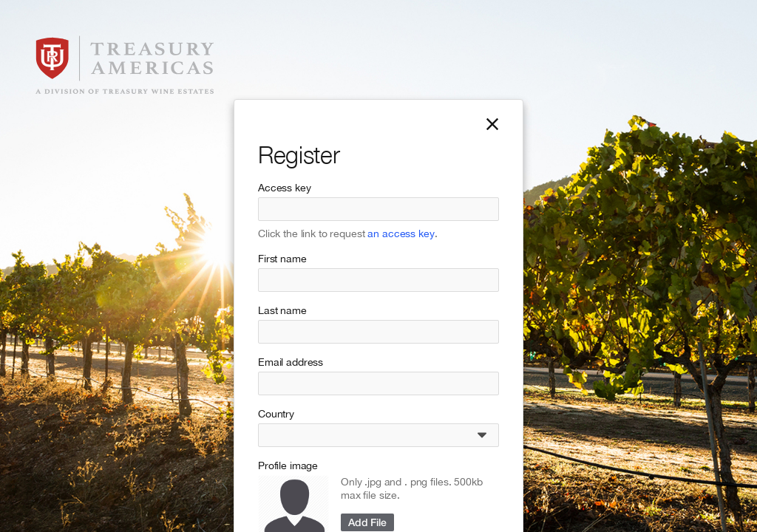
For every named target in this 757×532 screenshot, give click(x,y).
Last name (282, 310)
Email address (291, 362)
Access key (285, 188)
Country (276, 414)
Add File (367, 522)
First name (282, 259)
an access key (401, 233)
